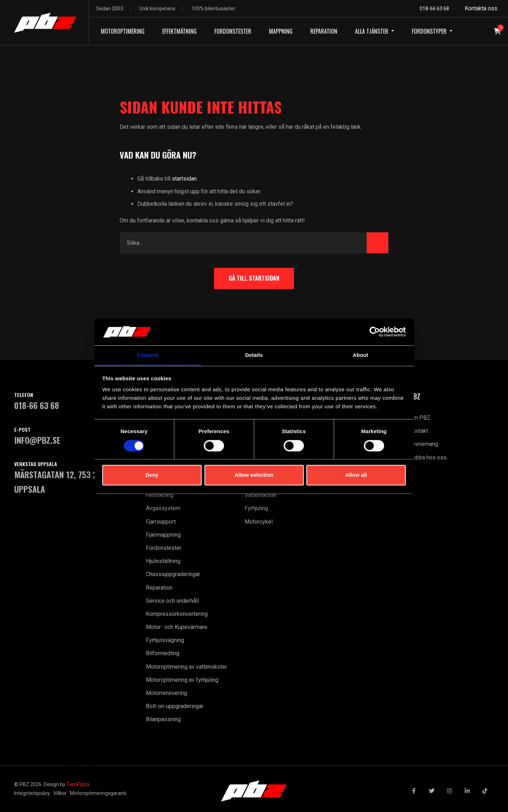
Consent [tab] (148, 355)
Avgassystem (163, 508)
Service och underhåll (172, 601)
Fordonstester (164, 548)
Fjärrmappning (163, 535)
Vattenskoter (261, 495)
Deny (152, 475)
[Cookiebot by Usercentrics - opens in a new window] (375, 332)
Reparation (159, 588)
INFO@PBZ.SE (37, 440)
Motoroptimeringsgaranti (98, 793)
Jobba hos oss (428, 457)
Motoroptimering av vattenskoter (187, 667)
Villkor (60, 793)
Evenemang (424, 444)
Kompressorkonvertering (177, 614)
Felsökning (160, 495)
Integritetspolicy (32, 793)
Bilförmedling (163, 653)
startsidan (184, 179)
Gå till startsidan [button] (254, 278)
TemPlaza (78, 784)
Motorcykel (259, 522)
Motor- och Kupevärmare (177, 627)
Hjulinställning (163, 561)
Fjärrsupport (161, 522)
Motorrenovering (166, 693)
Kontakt (419, 431)
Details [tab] (254, 355)
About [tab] (361, 355)
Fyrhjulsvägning (165, 640)
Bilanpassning (163, 719)
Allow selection (254, 475)
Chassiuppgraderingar (173, 574)
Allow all (356, 475)
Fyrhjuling (256, 508)
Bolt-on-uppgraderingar (175, 706)
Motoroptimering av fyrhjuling (182, 680)
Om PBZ (420, 418)
